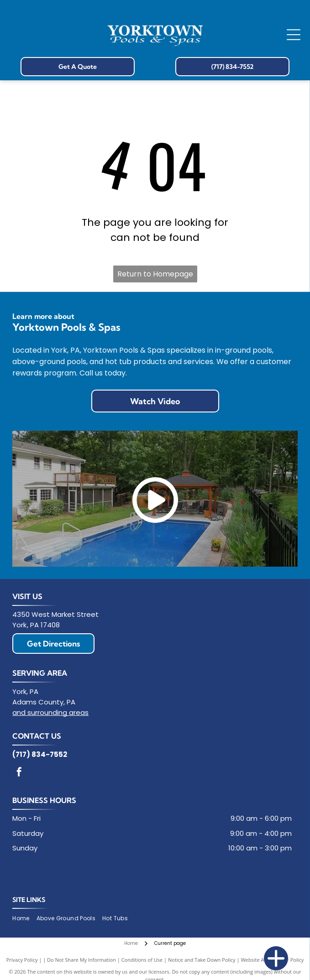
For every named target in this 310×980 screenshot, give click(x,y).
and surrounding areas (50, 712)
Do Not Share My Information (81, 960)
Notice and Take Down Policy (202, 960)
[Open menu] (294, 35)
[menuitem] (24, 919)
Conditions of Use (142, 960)
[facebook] (19, 773)
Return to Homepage (155, 274)
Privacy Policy (22, 960)
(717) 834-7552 (40, 754)
